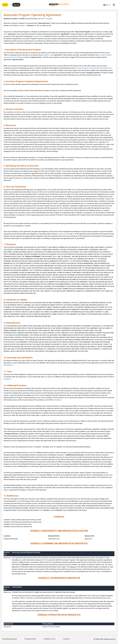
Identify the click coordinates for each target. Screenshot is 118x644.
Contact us (66, 639)
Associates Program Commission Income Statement (92, 68)
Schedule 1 (22, 25)
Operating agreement (10, 639)
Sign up (16, 5)
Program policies (30, 639)
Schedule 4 (58, 400)
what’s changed (46, 19)
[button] (107, 5)
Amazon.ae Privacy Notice (52, 627)
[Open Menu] (113, 5)
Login (5, 5)
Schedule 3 (7, 379)
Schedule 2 (9, 365)
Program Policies (38, 36)
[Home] (59, 5)
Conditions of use (49, 639)
